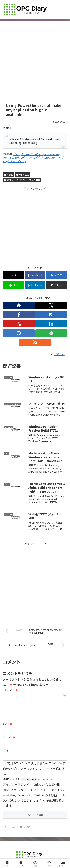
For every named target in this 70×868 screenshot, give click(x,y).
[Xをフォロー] (51, 305)
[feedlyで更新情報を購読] (51, 333)
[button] (56, 285)
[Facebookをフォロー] (19, 315)
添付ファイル (12, 779)
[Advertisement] (35, 62)
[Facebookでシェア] (35, 275)
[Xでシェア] (14, 275)
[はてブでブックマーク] (56, 275)
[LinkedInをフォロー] (51, 324)
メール (9, 737)
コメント (11, 690)
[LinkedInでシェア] (35, 285)
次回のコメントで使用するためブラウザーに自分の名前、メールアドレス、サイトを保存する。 (34, 768)
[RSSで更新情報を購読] (35, 342)
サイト (7, 750)
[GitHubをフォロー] (19, 333)
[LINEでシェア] (14, 285)
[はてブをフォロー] (51, 315)
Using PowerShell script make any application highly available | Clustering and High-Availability (33, 157)
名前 (8, 724)
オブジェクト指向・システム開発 (22, 180)
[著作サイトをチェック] (19, 305)
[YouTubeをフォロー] (19, 324)
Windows (23, 175)
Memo (9, 175)
